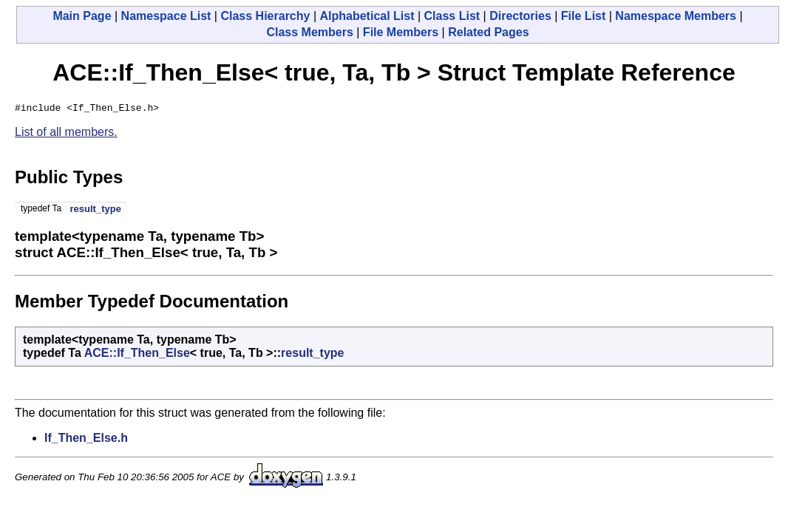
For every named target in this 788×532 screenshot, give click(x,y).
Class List (452, 16)
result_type (96, 211)
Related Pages (488, 32)
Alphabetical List (367, 16)
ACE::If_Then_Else (137, 355)
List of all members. (66, 134)
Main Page (82, 16)
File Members (401, 32)
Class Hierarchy (265, 16)
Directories (520, 16)
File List (583, 16)
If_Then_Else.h (86, 440)
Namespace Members (676, 16)
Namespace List (166, 16)
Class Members (309, 32)
